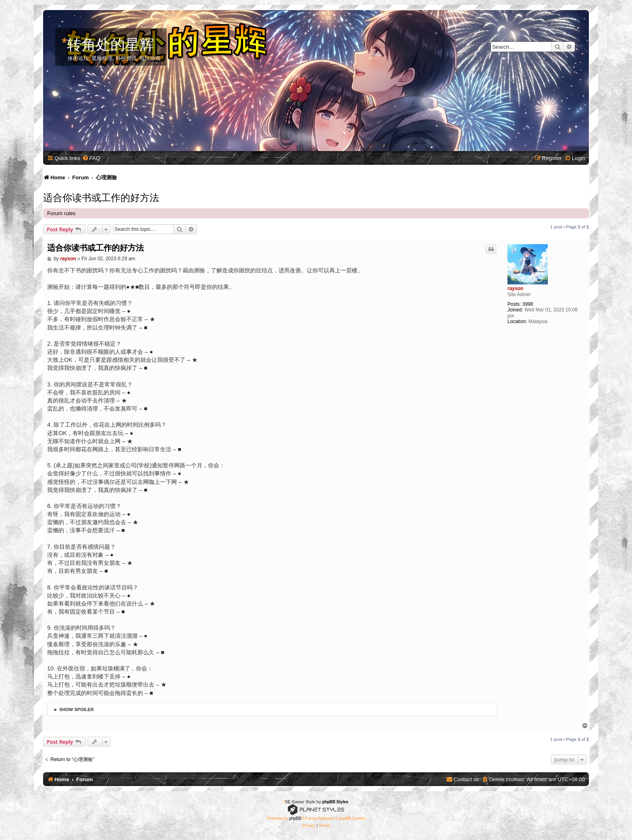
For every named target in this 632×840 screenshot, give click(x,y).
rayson (515, 288)
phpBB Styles (335, 802)
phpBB (295, 818)
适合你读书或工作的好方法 (101, 197)
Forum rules (61, 213)
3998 (528, 304)
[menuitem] (91, 158)
